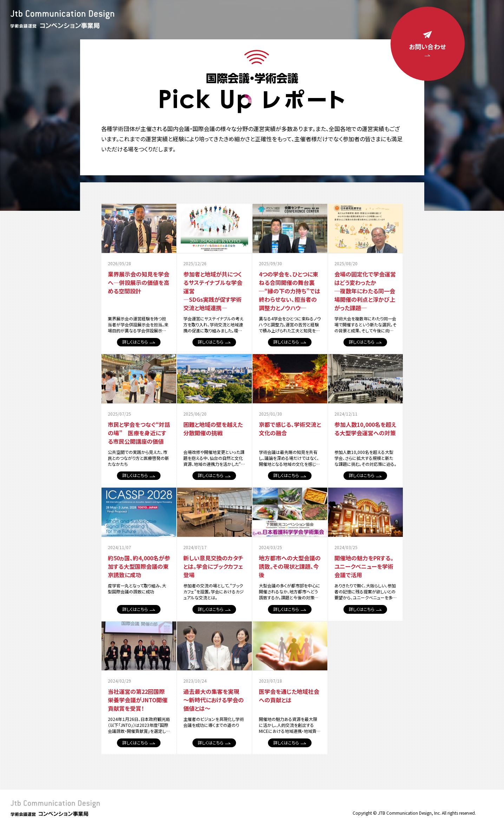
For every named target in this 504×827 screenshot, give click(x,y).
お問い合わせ (425, 45)
